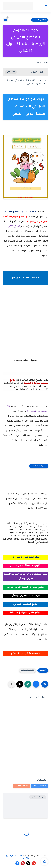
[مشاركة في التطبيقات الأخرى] (12, 684)
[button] (36, 684)
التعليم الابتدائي (40, 20)
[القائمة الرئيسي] (46, 6)
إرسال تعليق (38, 797)
